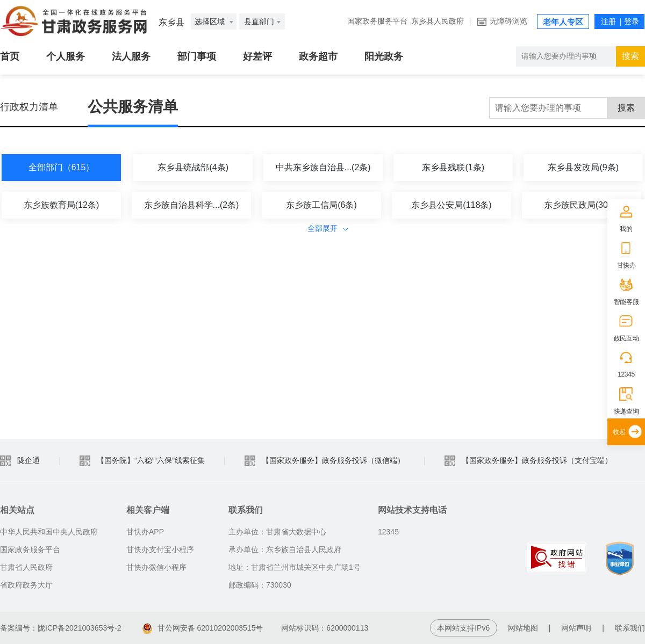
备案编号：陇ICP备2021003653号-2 (61, 628)
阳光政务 (384, 56)
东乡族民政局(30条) (582, 205)
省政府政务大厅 (26, 585)
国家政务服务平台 (377, 21)
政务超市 (318, 56)
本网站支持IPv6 (463, 628)
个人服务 (66, 56)
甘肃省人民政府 (26, 567)
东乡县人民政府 (438, 21)
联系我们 (630, 628)
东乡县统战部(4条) (193, 167)
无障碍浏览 (508, 21)
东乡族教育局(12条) (61, 205)
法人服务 (131, 56)
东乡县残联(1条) (453, 167)
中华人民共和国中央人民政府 (49, 532)
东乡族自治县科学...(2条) (192, 205)
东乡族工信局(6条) (321, 205)
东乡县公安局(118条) (451, 205)
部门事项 (197, 56)
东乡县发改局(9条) (583, 167)
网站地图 (523, 628)
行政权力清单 (29, 107)
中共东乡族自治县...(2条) (323, 167)
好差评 (257, 56)
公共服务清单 (133, 107)
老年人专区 (563, 22)
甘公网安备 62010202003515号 (203, 628)
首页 (10, 56)
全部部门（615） (62, 167)
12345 (626, 374)
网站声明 (576, 628)
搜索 (626, 108)
